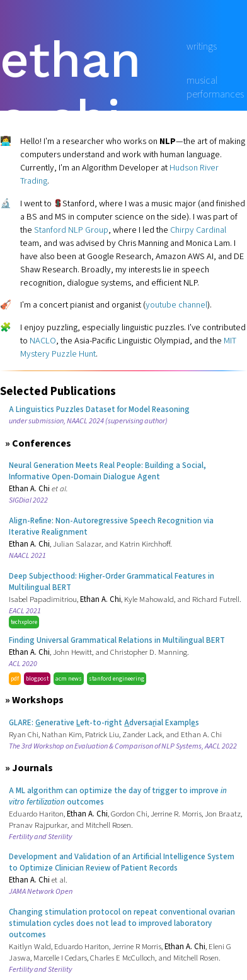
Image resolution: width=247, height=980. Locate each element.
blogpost (37, 679)
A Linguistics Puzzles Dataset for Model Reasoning (99, 409)
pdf (15, 679)
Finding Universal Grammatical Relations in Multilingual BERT (117, 640)
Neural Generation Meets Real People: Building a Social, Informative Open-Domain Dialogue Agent (107, 471)
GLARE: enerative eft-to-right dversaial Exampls (104, 723)
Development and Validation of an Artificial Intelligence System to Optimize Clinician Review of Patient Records (122, 862)
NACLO (43, 341)
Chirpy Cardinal (198, 230)
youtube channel (176, 305)
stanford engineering (117, 679)
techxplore (24, 622)
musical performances (215, 87)
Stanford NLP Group (71, 230)
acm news (69, 679)
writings (202, 47)
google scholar (216, 128)
